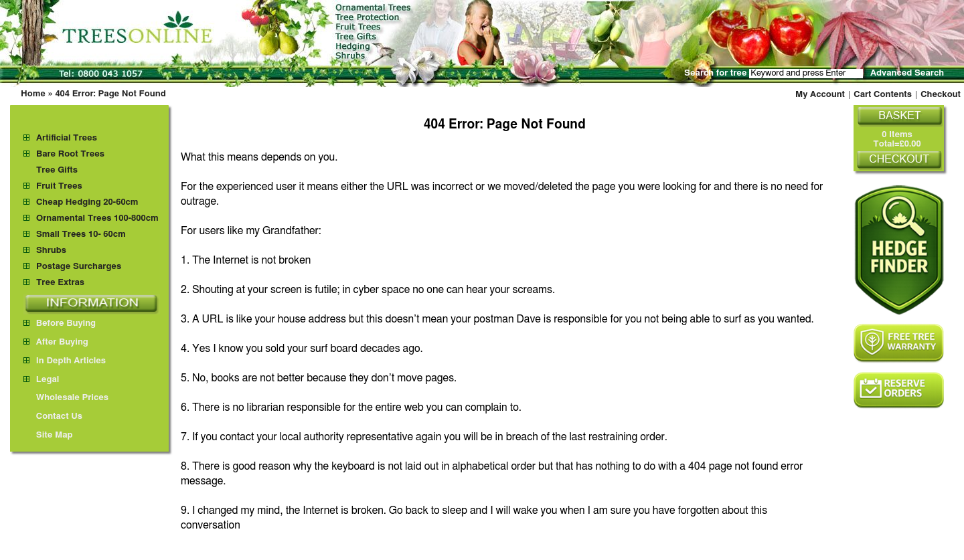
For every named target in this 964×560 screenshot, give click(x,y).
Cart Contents (883, 95)
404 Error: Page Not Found (110, 94)
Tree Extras (60, 283)
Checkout (941, 95)
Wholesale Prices (66, 398)
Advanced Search (907, 73)
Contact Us (53, 416)
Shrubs (51, 251)
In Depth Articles (65, 361)
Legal (41, 380)
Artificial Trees (67, 138)
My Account (820, 95)
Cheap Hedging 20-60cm (87, 202)
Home (33, 94)
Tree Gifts (57, 170)
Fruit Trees (59, 186)
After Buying (56, 342)
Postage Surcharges (79, 267)
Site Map (48, 435)
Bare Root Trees (70, 154)
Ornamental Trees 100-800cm (97, 218)
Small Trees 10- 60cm (81, 235)
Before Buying (60, 323)
